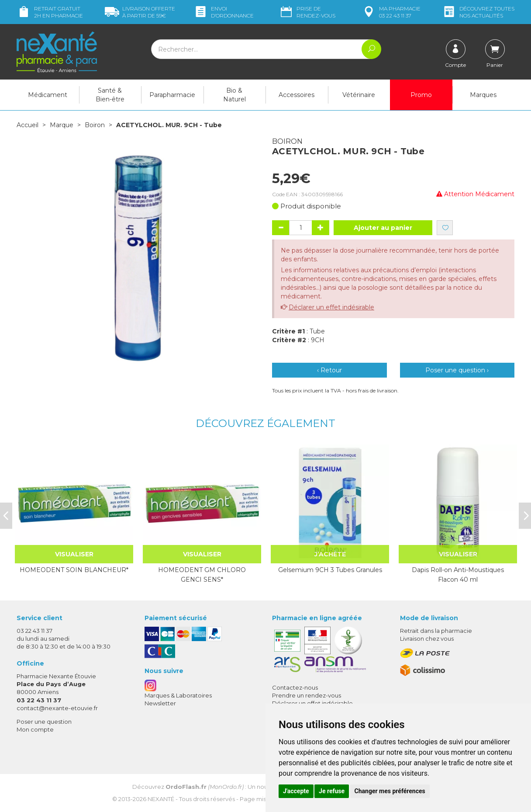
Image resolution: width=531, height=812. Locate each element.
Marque (62, 125)
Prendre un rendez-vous (307, 695)
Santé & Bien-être (110, 95)
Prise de (307, 12)
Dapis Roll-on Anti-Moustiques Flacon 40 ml (458, 575)
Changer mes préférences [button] (390, 791)
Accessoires (297, 95)
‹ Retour (329, 370)
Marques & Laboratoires (178, 695)
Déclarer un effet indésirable (331, 307)
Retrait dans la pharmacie (436, 631)
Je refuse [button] (332, 791)
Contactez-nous (295, 687)
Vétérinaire (359, 95)
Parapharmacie (172, 95)
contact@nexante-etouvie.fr (57, 708)
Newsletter (160, 703)
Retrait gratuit (50, 12)
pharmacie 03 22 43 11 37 (391, 12)
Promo (421, 95)
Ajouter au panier (383, 228)
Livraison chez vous (427, 638)
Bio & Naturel (234, 95)
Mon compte (35, 729)
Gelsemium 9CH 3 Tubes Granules (330, 570)
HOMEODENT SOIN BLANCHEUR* (74, 570)
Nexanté (161, 799)
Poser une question (44, 722)
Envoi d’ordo (224, 12)
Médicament (48, 95)
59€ (140, 12)
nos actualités (478, 12)
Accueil (28, 125)
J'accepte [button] (296, 791)
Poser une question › (457, 370)
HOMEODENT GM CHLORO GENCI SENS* (202, 575)
